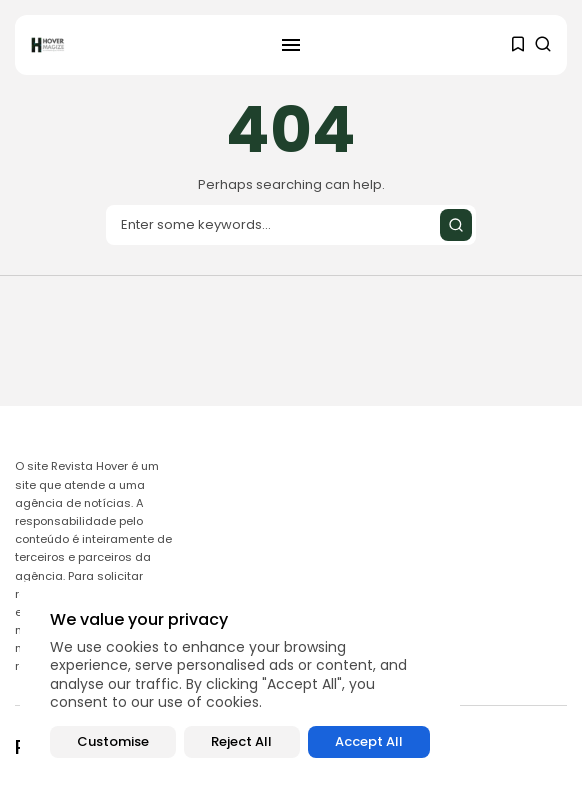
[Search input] (291, 225)
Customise (113, 741)
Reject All (241, 741)
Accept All (369, 741)
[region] (240, 684)
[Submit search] (456, 225)
